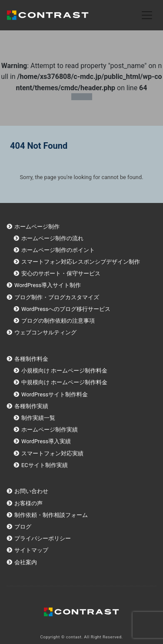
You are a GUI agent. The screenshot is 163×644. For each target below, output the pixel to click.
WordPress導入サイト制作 (48, 285)
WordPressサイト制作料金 (55, 394)
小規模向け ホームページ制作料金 (64, 371)
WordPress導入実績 (46, 441)
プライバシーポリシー (43, 538)
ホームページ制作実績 (50, 430)
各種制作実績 (31, 406)
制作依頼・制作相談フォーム (51, 515)
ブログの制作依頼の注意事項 (58, 321)
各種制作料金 (31, 359)
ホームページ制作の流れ (52, 238)
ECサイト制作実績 (45, 465)
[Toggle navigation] (147, 15)
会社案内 (26, 562)
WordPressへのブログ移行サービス (66, 309)
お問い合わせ (31, 491)
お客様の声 (28, 503)
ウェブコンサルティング (45, 332)
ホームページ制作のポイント (58, 250)
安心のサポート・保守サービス (61, 273)
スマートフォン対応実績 (52, 453)
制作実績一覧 (38, 418)
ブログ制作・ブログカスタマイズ (57, 297)
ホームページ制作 (37, 227)
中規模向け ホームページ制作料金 (64, 382)
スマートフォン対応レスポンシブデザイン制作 (81, 262)
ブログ (23, 527)
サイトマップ (31, 550)
